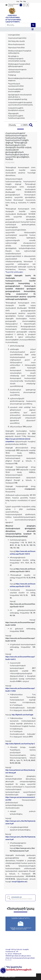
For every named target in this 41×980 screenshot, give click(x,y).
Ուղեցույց (12, 75)
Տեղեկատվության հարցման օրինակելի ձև (20, 52)
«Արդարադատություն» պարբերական (17, 71)
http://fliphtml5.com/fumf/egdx (22, 715)
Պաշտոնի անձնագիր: (14, 272)
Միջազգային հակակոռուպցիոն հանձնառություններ (16, 116)
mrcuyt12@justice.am (19, 882)
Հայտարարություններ (17, 38)
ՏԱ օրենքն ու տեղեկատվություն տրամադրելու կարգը (17, 59)
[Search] (18, 25)
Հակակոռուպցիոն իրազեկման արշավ (16, 109)
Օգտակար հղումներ (16, 48)
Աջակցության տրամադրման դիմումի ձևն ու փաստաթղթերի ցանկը (20, 97)
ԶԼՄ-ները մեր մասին (16, 41)
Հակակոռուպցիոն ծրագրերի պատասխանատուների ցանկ (20, 104)
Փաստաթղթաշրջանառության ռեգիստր (20, 79)
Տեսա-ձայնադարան (16, 44)
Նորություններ (14, 35)
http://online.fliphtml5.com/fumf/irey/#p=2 (20, 744)
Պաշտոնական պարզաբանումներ (16, 85)
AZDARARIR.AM (22, 898)
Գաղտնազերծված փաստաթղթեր (16, 90)
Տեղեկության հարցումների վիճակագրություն (19, 65)
